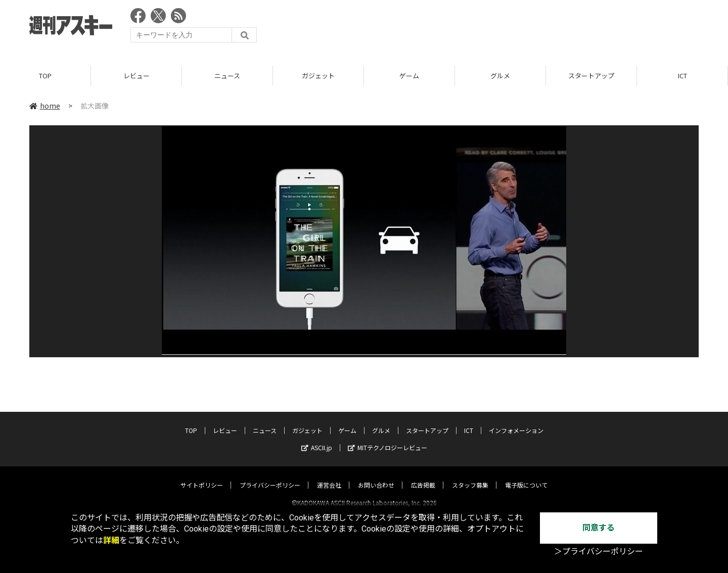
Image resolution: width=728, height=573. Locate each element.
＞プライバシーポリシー (599, 552)
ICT (682, 76)
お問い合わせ (376, 476)
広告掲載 (423, 476)
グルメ (500, 76)
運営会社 (329, 476)
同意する (599, 528)
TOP (45, 76)
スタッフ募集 (470, 476)
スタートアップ (591, 76)
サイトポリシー (202, 476)
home (45, 106)
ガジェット (318, 76)
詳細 (111, 540)
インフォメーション (516, 421)
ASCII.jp (317, 438)
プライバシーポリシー (270, 476)
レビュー (136, 76)
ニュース (227, 76)
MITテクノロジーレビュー (388, 438)
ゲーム (409, 76)
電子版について (526, 476)
